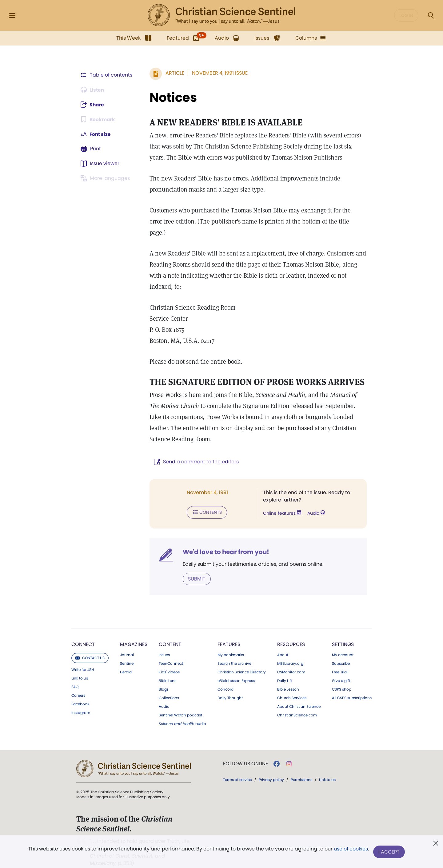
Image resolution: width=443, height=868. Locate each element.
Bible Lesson (288, 678)
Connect (83, 633)
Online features (281, 502)
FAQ (75, 676)
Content (170, 633)
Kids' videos (169, 661)
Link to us (80, 667)
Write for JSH (83, 658)
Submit (196, 567)
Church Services (292, 687)
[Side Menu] (12, 16)
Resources (291, 633)
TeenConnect (171, 652)
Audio (315, 502)
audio (182, 712)
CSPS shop (342, 678)
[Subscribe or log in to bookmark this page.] (98, 119)
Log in (406, 15)
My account (343, 644)
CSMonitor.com (291, 661)
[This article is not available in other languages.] (106, 178)
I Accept (389, 852)
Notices (172, 97)
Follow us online (245, 752)
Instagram (81, 701)
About (283, 644)
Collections (169, 687)
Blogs (164, 678)
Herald (126, 661)
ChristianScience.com (297, 704)
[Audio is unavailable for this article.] (93, 90)
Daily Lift (285, 669)
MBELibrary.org (290, 652)
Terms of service (237, 768)
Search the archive (234, 652)
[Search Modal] (431, 16)
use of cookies (351, 849)
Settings (343, 633)
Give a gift (341, 669)
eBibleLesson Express (236, 669)
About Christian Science (299, 695)
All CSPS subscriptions (352, 687)
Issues (164, 644)
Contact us (90, 646)
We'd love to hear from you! (225, 541)
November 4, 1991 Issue (219, 73)
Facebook (80, 693)
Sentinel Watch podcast (180, 704)
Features (229, 633)
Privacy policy (271, 768)
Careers (78, 684)
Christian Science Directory (242, 661)
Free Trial (340, 661)
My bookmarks (231, 644)
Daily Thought (230, 687)
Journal (127, 644)
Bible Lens (168, 669)
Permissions (301, 768)
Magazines (134, 633)
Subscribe (341, 652)
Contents (206, 501)
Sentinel (127, 652)
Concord (225, 678)
